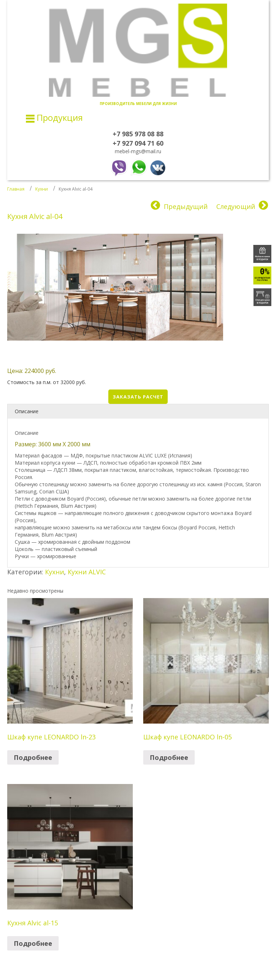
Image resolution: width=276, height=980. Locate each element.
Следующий (236, 206)
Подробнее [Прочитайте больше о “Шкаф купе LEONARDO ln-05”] (169, 757)
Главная (16, 189)
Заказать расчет (138, 397)
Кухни (42, 189)
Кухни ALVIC (87, 572)
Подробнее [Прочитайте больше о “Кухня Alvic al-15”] (33, 943)
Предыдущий (186, 206)
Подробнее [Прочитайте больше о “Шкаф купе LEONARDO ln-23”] (33, 757)
